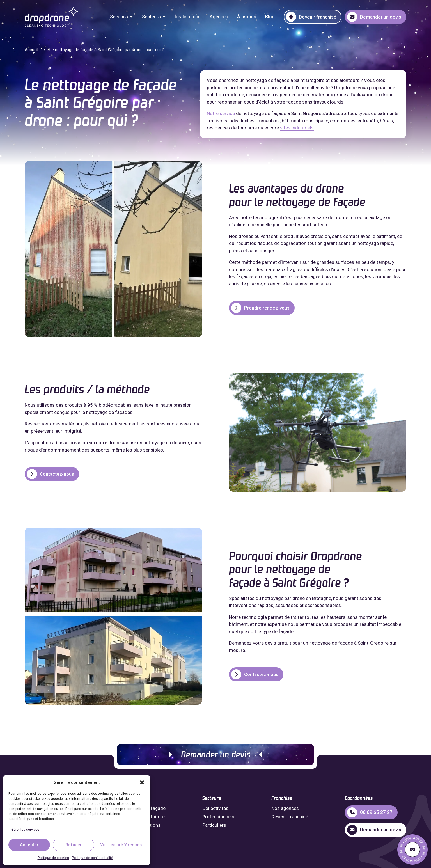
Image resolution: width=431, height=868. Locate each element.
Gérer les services (25, 830)
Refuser (74, 845)
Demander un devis (216, 755)
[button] (142, 782)
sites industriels (297, 128)
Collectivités (215, 808)
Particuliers (214, 825)
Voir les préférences (121, 845)
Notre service (221, 113)
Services (119, 17)
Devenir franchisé (290, 817)
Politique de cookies (53, 858)
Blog (270, 17)
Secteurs (151, 17)
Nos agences (285, 808)
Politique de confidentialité (92, 858)
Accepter (29, 845)
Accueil (31, 50)
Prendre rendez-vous (260, 308)
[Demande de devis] (412, 849)
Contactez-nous (51, 474)
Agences (219, 17)
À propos (247, 17)
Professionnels (218, 817)
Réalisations (188, 17)
